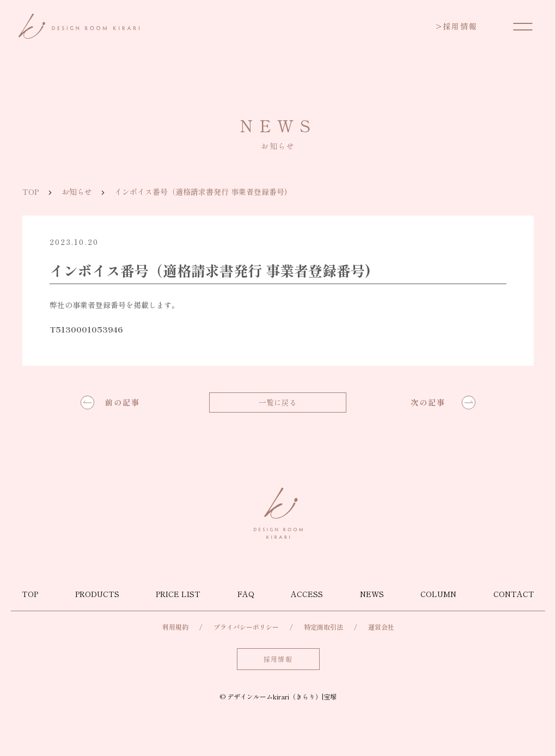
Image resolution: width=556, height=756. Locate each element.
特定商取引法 (323, 627)
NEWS (372, 594)
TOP (31, 192)
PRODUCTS (97, 594)
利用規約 (175, 627)
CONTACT (514, 594)
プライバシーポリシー (246, 627)
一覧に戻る (278, 402)
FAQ (246, 594)
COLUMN (438, 594)
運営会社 (381, 627)
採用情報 (457, 26)
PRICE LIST (178, 594)
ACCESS (307, 594)
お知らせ (77, 192)
